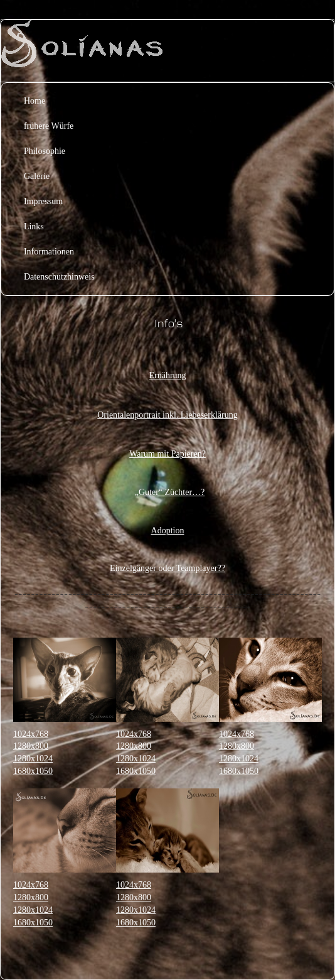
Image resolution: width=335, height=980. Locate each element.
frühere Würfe (49, 126)
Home (35, 101)
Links (34, 226)
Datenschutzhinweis (59, 277)
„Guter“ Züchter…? (170, 492)
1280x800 (31, 746)
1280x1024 (33, 759)
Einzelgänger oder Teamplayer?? (167, 568)
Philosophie (45, 151)
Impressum (43, 201)
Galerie (37, 176)
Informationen (49, 252)
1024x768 (31, 734)
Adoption (168, 531)
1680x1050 (33, 771)
